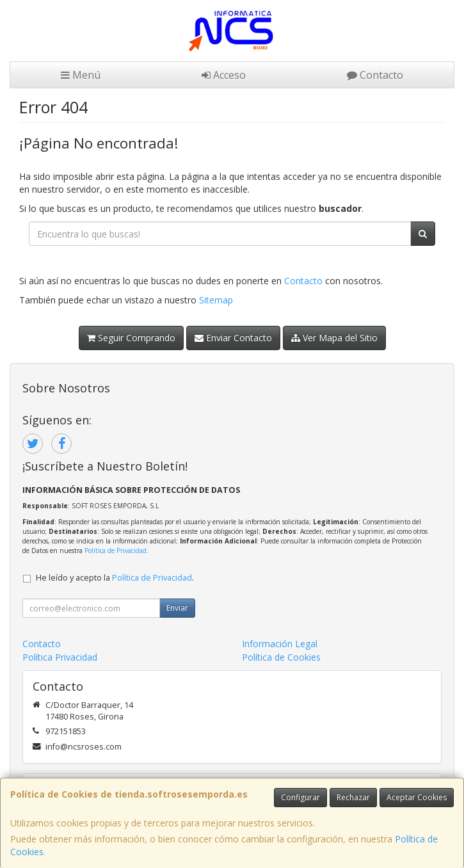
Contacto (375, 75)
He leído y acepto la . (115, 578)
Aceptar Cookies (417, 797)
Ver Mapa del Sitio (334, 338)
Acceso (224, 75)
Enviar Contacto (233, 338)
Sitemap (216, 300)
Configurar (300, 797)
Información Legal (280, 644)
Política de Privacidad (116, 551)
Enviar (177, 608)
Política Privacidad (60, 657)
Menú (81, 75)
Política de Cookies (281, 657)
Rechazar (353, 797)
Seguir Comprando (131, 338)
